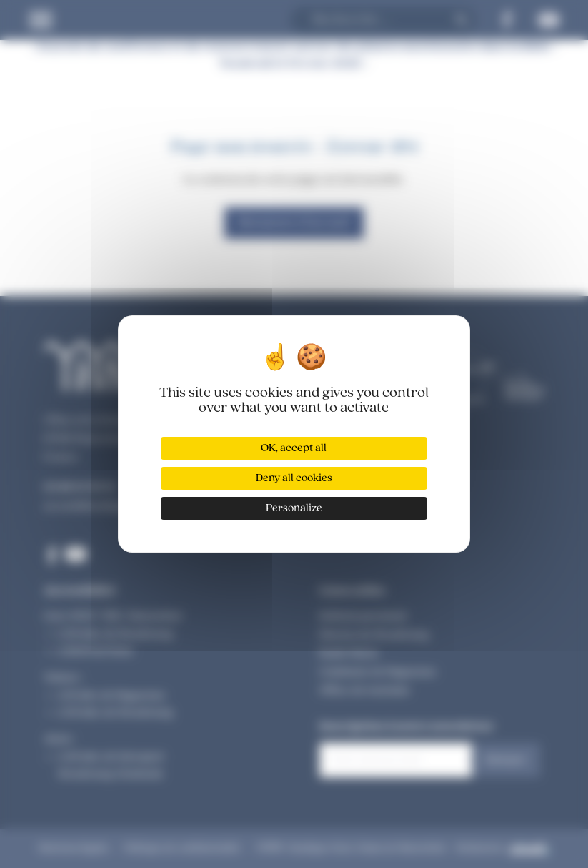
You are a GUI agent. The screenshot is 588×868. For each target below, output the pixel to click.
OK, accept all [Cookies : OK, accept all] (294, 448)
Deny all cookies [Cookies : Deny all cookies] (294, 478)
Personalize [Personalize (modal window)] (294, 508)
